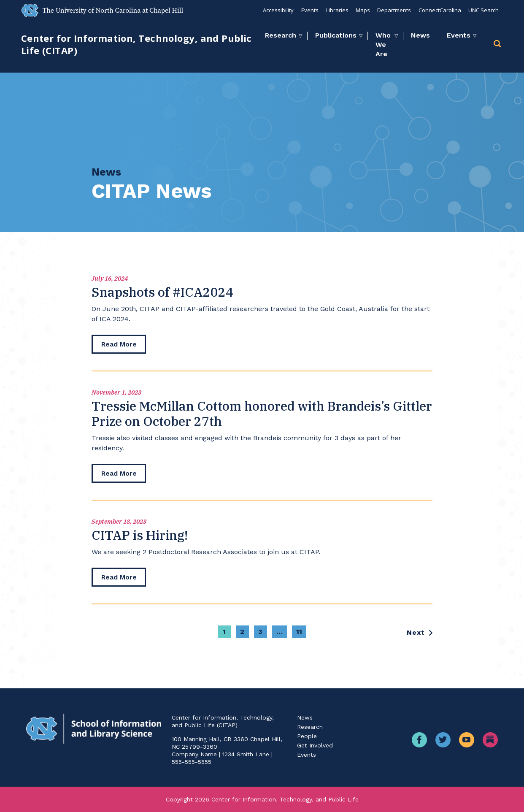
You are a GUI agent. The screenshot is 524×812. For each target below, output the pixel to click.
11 (299, 635)
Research (281, 35)
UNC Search (483, 10)
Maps (362, 10)
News (420, 35)
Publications (336, 35)
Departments (394, 10)
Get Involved (315, 745)
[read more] (119, 345)
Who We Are (383, 45)
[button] (498, 45)
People (307, 736)
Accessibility (277, 10)
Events (309, 10)
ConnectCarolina (439, 10)
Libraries (336, 10)
